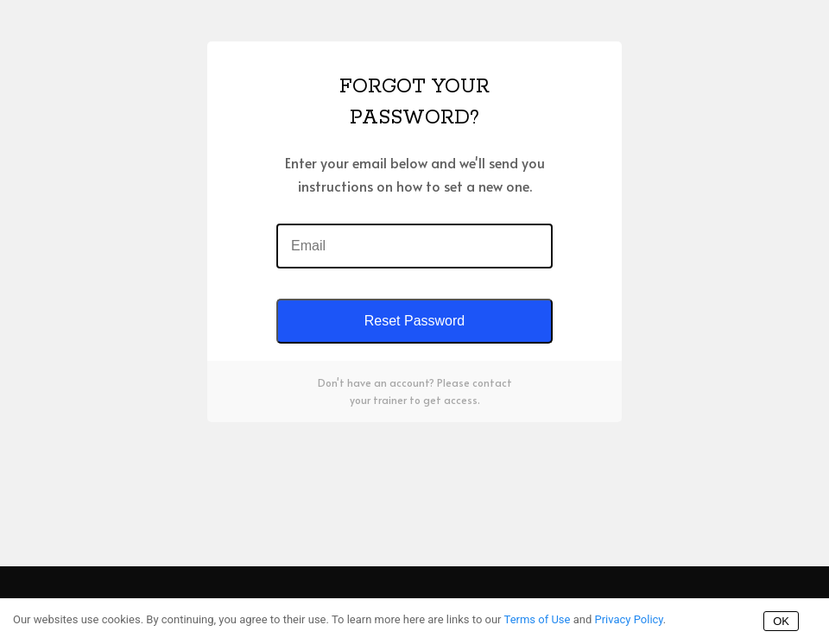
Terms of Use (538, 619)
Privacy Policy (628, 619)
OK (781, 621)
